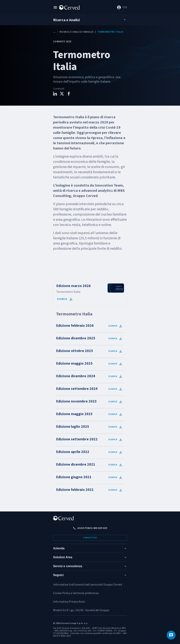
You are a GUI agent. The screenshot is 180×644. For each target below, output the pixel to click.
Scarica (65, 299)
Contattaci (90, 538)
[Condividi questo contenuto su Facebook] (69, 94)
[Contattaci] (171, 635)
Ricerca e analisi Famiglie (77, 32)
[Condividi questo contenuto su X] (62, 94)
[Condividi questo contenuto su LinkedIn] (55, 94)
